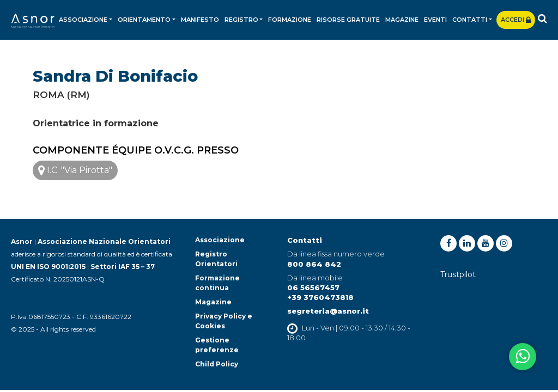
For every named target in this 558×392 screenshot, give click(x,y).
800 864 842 (314, 264)
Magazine (402, 20)
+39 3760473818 (320, 297)
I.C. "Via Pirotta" (75, 170)
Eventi (435, 20)
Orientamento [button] (144, 20)
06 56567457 (313, 287)
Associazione (220, 240)
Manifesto (200, 20)
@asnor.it (349, 311)
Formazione (290, 20)
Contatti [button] (470, 20)
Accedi (516, 20)
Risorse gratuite (348, 20)
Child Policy (217, 364)
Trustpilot (458, 274)
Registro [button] (241, 20)
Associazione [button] (83, 20)
